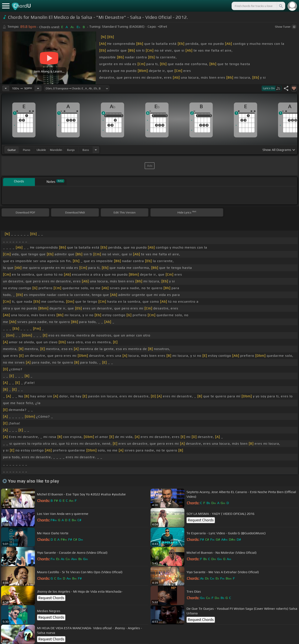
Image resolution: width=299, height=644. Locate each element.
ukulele (41, 150)
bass (86, 150)
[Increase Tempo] (38, 88)
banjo (71, 150)
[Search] (281, 6)
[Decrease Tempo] (6, 88)
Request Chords (201, 520)
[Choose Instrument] (96, 150)
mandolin (56, 150)
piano (27, 150)
